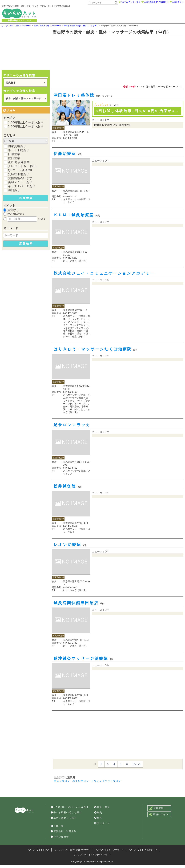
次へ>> (137, 764)
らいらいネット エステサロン (110, 850)
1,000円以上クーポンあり (26, 122)
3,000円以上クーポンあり (26, 126)
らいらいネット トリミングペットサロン (92, 855)
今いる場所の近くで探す (66, 812)
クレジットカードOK (22, 166)
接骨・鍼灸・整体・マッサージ (24, 98)
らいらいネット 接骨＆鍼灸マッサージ (72, 850)
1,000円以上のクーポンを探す (70, 807)
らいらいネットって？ (131, 2)
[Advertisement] (126, 13)
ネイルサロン (80, 781)
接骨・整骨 (102, 807)
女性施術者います (20, 178)
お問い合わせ (60, 837)
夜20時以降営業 (19, 162)
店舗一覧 (57, 826)
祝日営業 (14, 158)
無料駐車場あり (19, 174)
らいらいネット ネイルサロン (143, 850)
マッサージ (102, 823)
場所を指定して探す (64, 818)
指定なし (13, 210)
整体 (98, 818)
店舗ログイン (178, 2)
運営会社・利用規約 (64, 831)
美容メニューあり (20, 182)
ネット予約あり (19, 150)
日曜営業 (14, 154)
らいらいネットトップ (39, 850)
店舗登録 (156, 808)
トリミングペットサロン (106, 781)
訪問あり (14, 190)
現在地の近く (16, 214)
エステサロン (62, 781)
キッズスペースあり (22, 186)
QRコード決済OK (20, 170)
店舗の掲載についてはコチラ (156, 2)
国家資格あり (17, 146)
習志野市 (11, 83)
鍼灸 (98, 812)
